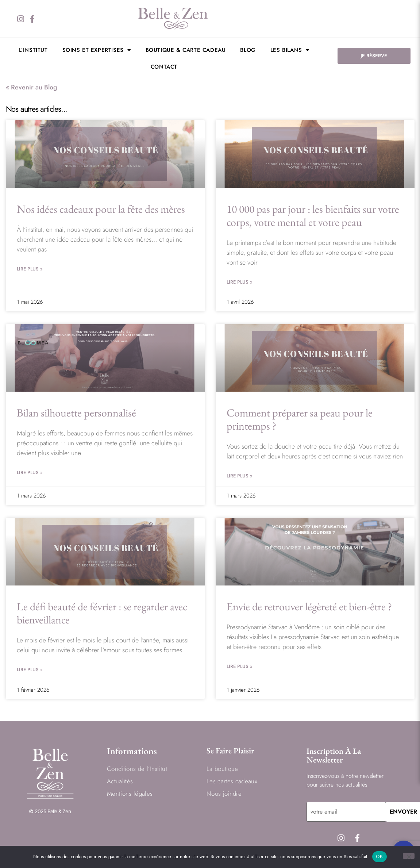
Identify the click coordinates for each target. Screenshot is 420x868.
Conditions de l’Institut (137, 769)
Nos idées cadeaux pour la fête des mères (101, 209)
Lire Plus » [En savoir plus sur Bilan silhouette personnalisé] (30, 473)
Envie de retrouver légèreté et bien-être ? (309, 606)
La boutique (222, 769)
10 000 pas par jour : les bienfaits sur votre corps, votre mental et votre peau (313, 216)
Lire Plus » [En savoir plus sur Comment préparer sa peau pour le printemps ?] (240, 476)
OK (379, 857)
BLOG (248, 50)
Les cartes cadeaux (232, 781)
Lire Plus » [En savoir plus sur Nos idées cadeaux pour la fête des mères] (30, 269)
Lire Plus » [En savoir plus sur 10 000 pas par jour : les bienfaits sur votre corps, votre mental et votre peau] (240, 282)
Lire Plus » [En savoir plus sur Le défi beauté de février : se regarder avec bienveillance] (30, 670)
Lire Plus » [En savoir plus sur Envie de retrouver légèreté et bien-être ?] (240, 666)
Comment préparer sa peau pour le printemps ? (300, 419)
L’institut (33, 50)
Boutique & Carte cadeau (186, 50)
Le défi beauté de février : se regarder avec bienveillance (102, 613)
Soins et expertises (97, 50)
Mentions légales (130, 794)
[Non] (409, 856)
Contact (164, 67)
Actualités (120, 781)
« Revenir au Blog (32, 87)
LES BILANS (290, 50)
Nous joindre (224, 794)
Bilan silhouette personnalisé (76, 413)
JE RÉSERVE (374, 56)
